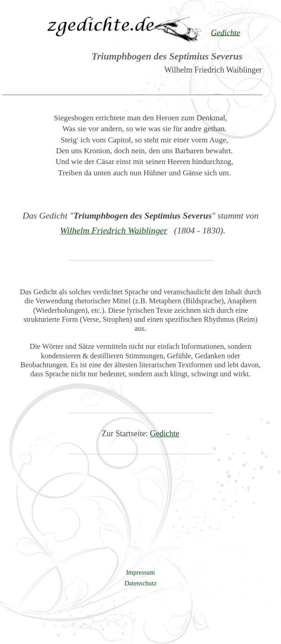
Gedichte (165, 434)
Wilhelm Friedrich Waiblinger (114, 230)
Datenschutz (140, 583)
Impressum (141, 572)
